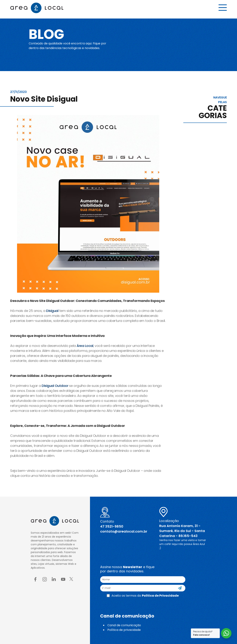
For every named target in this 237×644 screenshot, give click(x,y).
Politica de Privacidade (160, 596)
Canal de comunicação (124, 625)
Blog (49, 34)
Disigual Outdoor (55, 386)
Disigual (52, 311)
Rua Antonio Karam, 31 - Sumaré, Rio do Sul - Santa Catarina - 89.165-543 (182, 531)
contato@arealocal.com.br (124, 531)
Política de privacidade (124, 630)
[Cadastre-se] (180, 588)
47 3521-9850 (112, 526)
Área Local (85, 346)
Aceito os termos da (143, 596)
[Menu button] (223, 9)
